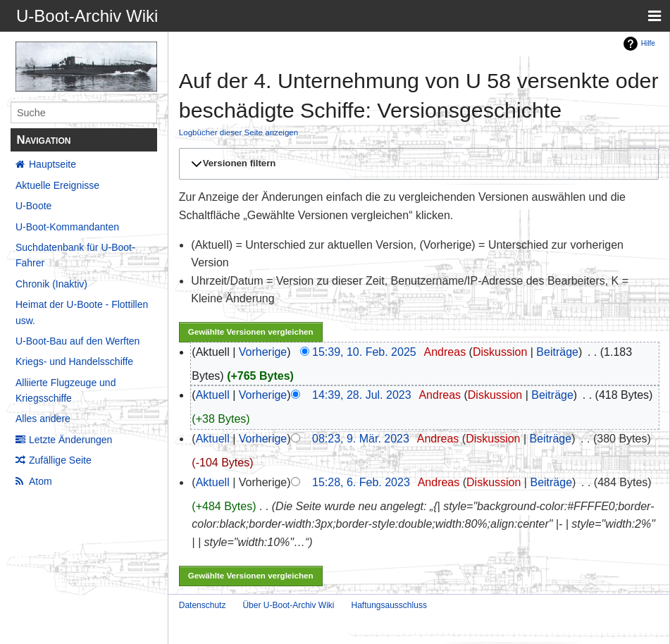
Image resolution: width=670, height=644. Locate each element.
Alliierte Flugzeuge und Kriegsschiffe (66, 390)
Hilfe (648, 43)
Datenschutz (203, 605)
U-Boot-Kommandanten (67, 227)
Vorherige (263, 352)
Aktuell (213, 395)
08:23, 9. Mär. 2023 (361, 439)
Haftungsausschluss (389, 605)
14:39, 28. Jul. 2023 (362, 395)
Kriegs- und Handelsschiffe (74, 361)
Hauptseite (52, 164)
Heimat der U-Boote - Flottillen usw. (82, 312)
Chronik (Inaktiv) (51, 284)
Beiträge (557, 352)
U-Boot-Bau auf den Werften (77, 341)
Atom (41, 481)
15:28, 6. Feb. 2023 (361, 482)
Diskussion (500, 352)
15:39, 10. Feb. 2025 (364, 352)
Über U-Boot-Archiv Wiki (288, 605)
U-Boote (33, 206)
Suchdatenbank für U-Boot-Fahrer (75, 255)
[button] (417, 163)
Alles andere (43, 419)
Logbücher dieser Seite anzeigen (239, 132)
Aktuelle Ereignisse (57, 185)
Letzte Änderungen (70, 440)
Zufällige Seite (60, 460)
